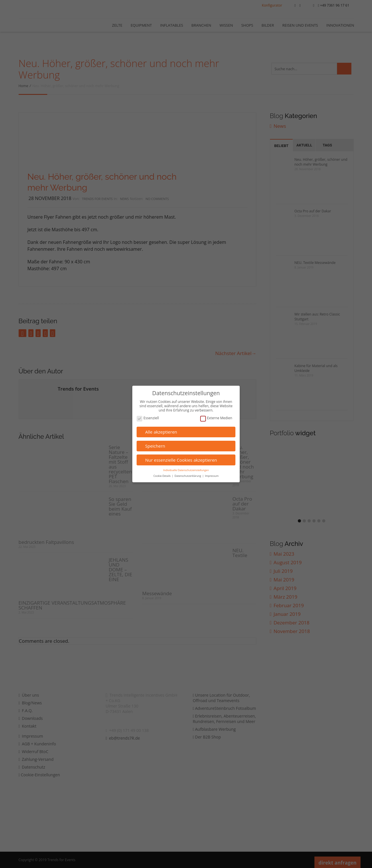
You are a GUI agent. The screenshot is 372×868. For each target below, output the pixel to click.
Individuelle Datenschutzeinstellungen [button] (186, 470)
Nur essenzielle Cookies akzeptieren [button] (181, 460)
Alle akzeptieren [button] (161, 432)
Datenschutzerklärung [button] (188, 476)
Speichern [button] (155, 446)
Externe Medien (216, 418)
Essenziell (148, 418)
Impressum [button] (212, 476)
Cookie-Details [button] (162, 476)
